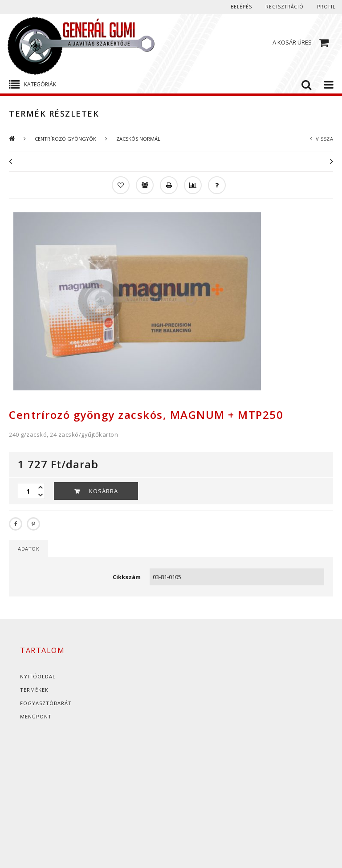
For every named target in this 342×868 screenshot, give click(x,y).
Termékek (34, 690)
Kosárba (104, 491)
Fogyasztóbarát (46, 703)
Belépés (241, 7)
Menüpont (36, 716)
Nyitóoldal (38, 676)
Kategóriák (40, 84)
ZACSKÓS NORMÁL (138, 139)
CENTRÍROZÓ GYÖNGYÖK (65, 139)
